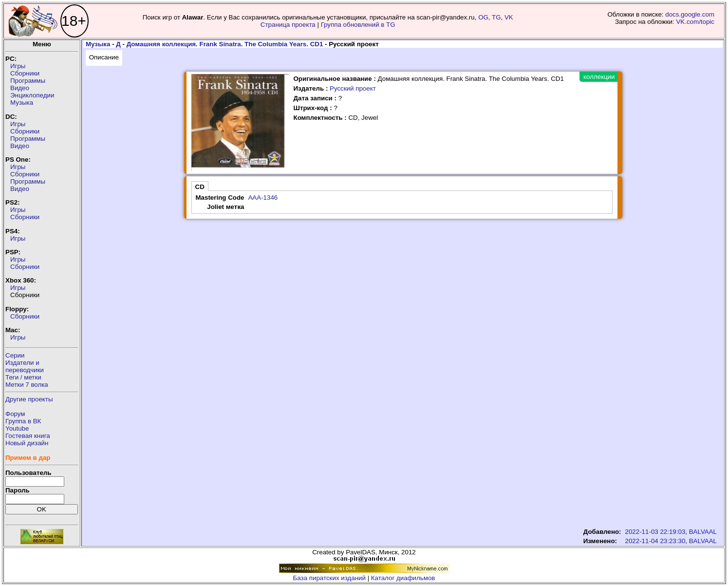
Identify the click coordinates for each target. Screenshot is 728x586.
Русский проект (353, 88)
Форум (15, 414)
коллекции (599, 77)
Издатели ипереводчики (25, 366)
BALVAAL (703, 532)
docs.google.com (690, 14)
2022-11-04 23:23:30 (655, 541)
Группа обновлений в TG (358, 25)
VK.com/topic (695, 22)
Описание (104, 57)
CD (200, 187)
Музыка (22, 103)
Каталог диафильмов (403, 578)
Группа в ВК (23, 421)
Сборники (25, 73)
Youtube (17, 428)
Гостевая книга (28, 436)
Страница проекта (288, 25)
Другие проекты (29, 399)
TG (496, 17)
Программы (28, 81)
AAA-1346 (263, 198)
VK (509, 17)
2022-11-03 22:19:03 (655, 532)
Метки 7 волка (27, 385)
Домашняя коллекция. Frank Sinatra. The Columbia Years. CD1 (225, 44)
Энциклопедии (32, 95)
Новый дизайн (27, 443)
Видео (20, 88)
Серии (15, 355)
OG (483, 17)
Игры (18, 66)
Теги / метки (23, 377)
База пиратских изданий (329, 578)
